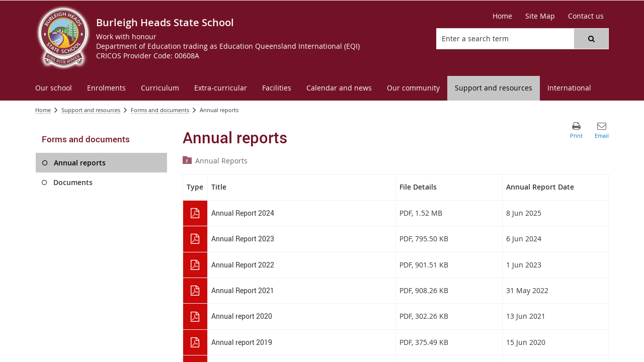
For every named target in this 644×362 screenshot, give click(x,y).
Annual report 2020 (242, 316)
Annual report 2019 (242, 342)
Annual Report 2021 (243, 290)
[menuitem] (54, 88)
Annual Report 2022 (243, 265)
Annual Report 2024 (243, 213)
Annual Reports (221, 161)
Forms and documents (160, 110)
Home (43, 110)
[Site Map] (540, 16)
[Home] (502, 16)
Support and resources (91, 110)
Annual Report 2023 (243, 239)
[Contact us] (586, 16)
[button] (591, 39)
